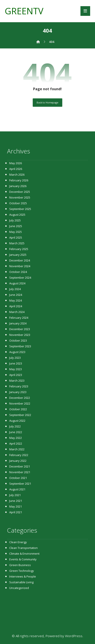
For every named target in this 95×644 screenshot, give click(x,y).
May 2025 (16, 232)
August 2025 (17, 215)
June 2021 (16, 501)
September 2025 (20, 209)
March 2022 (17, 449)
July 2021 (15, 495)
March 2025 (17, 243)
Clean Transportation (23, 548)
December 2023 (20, 329)
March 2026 (17, 175)
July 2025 (15, 220)
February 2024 (19, 318)
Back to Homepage (47, 102)
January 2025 (18, 255)
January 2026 (18, 186)
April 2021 (16, 512)
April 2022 (16, 443)
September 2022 (20, 415)
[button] (85, 11)
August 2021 (17, 489)
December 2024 (20, 260)
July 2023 (15, 358)
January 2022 (18, 461)
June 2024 (16, 295)
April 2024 (16, 306)
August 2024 (17, 283)
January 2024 (18, 323)
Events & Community (23, 559)
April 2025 (16, 237)
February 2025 (19, 249)
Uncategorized (19, 588)
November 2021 (20, 472)
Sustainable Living (21, 582)
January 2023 (18, 392)
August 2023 (17, 352)
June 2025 (16, 226)
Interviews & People (23, 576)
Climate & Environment (24, 554)
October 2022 (18, 409)
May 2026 (16, 163)
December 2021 (20, 466)
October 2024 (18, 272)
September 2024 (20, 278)
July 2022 (15, 426)
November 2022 (20, 403)
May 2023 (16, 369)
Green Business (20, 565)
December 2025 (20, 192)
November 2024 (20, 266)
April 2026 (16, 169)
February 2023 (19, 386)
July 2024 (15, 289)
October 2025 (18, 203)
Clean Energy (18, 542)
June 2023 (16, 363)
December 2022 (20, 398)
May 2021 (16, 506)
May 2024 (16, 300)
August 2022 (17, 421)
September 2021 (20, 484)
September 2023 (20, 346)
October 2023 (18, 340)
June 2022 (16, 432)
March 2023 (17, 381)
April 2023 (16, 375)
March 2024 (17, 312)
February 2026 (19, 180)
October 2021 (18, 478)
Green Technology (22, 571)
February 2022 (19, 455)
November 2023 (20, 335)
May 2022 (16, 438)
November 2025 (20, 197)
